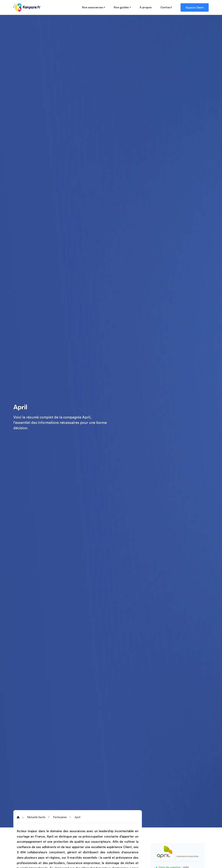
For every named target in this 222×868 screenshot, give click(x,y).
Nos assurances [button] (93, 7)
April (77, 817)
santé (107, 858)
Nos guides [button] (121, 7)
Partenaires (60, 817)
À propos (146, 7)
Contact (166, 7)
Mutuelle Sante (36, 817)
